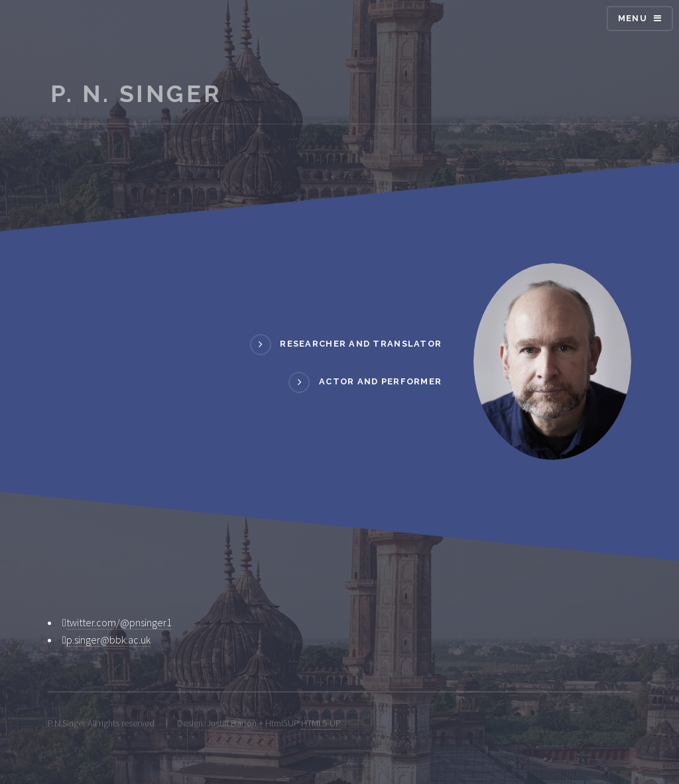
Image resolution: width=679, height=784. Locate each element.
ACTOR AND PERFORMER (380, 382)
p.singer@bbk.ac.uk (108, 640)
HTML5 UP (321, 723)
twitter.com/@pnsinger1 (119, 622)
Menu (633, 18)
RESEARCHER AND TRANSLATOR (361, 344)
